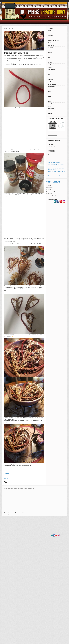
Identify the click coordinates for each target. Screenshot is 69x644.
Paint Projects (51, 82)
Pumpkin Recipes (52, 89)
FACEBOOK (7, 471)
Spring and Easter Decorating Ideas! (55, 175)
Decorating (50, 48)
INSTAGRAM (7, 476)
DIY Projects (50, 55)
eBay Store (14, 1)
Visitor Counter (53, 182)
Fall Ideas (50, 62)
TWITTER (6, 478)
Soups (49, 106)
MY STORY (9, 1)
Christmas (50, 38)
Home (4, 1)
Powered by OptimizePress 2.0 (10, 514)
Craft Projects (51, 45)
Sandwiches (50, 99)
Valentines (50, 113)
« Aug (49, 156)
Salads (49, 96)
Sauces (49, 101)
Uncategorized (51, 111)
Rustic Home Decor (52, 94)
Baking (49, 31)
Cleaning (50, 43)
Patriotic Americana (52, 84)
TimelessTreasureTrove (10, 29)
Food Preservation (52, 65)
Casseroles (50, 35)
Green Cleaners (51, 70)
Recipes (50, 92)
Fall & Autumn (51, 60)
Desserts (50, 53)
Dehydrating (50, 50)
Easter (49, 57)
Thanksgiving (51, 109)
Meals (49, 77)
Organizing (50, 79)
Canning (50, 33)
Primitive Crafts (51, 87)
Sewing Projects (51, 104)
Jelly (49, 74)
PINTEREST (7, 474)
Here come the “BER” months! (54, 163)
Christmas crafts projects (53, 40)
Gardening (50, 67)
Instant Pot (50, 72)
